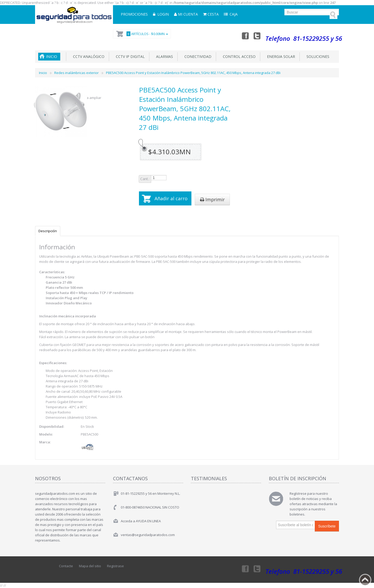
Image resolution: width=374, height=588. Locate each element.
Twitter (257, 36)
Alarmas (163, 56)
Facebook (245, 36)
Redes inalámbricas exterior (76, 73)
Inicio (52, 56)
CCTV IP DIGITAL (129, 56)
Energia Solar (280, 56)
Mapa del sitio (90, 566)
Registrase (115, 566)
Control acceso (238, 56)
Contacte (66, 566)
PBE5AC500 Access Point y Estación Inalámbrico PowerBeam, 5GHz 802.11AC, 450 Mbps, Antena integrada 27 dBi (193, 73)
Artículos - (146, 34)
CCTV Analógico (88, 56)
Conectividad (197, 56)
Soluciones (317, 56)
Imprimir (212, 199)
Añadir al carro (171, 198)
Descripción (48, 231)
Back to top (365, 580)
